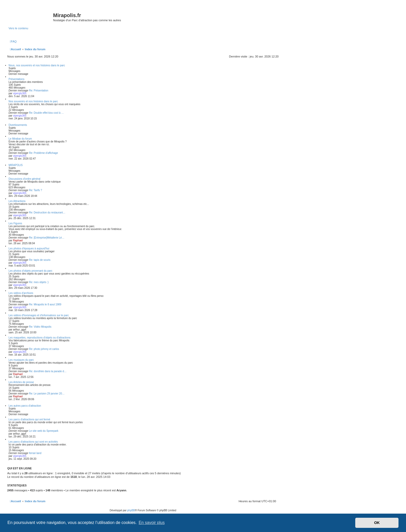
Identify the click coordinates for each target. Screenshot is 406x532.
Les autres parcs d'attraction (25, 406)
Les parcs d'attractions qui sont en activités (33, 442)
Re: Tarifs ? (35, 190)
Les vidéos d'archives (21, 293)
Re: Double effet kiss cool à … (46, 113)
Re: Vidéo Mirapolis (40, 327)
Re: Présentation (39, 91)
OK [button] (377, 523)
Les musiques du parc (21, 360)
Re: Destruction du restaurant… (47, 213)
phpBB (131, 510)
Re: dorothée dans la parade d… (48, 371)
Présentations (16, 79)
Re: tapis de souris (40, 260)
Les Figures (15, 223)
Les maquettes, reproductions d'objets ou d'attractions (39, 338)
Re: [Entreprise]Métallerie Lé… (47, 238)
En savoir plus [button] (152, 523)
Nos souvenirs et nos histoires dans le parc (33, 101)
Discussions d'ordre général (24, 179)
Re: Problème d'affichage (44, 153)
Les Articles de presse (21, 382)
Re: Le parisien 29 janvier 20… (47, 394)
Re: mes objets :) (39, 282)
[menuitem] (13, 41)
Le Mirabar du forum (20, 139)
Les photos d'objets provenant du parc (30, 271)
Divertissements (18, 125)
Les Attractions (17, 201)
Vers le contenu (18, 28)
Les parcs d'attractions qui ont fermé (29, 419)
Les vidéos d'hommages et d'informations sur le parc (39, 315)
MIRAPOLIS (16, 165)
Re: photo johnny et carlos (44, 349)
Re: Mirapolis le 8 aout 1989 (45, 304)
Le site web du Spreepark (44, 431)
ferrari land (35, 453)
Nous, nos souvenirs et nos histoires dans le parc (37, 65)
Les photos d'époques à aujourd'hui (29, 249)
